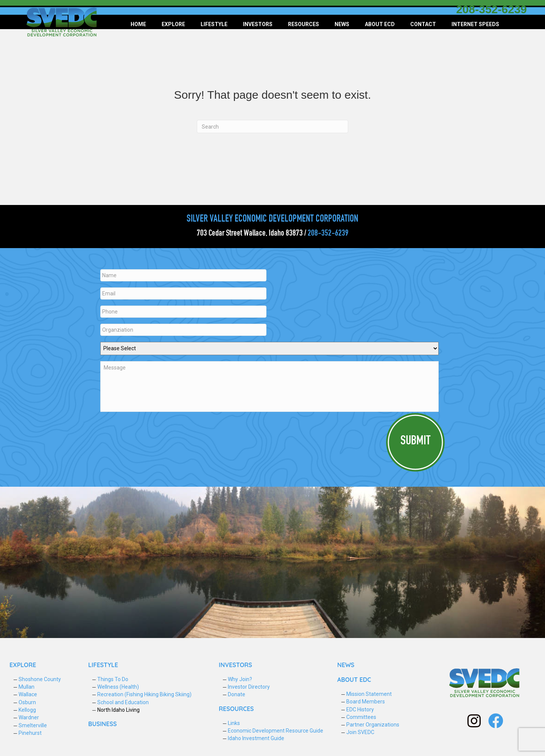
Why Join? (240, 679)
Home (138, 24)
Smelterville (33, 725)
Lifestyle (214, 24)
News (342, 24)
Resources (304, 24)
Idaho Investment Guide (256, 738)
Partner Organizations (373, 725)
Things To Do (113, 679)
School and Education (123, 702)
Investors (258, 24)
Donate (237, 694)
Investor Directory (249, 687)
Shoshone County (40, 679)
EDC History (360, 709)
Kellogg (27, 710)
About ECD (380, 24)
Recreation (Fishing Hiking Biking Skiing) (144, 694)
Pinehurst (30, 733)
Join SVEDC (360, 732)
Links (234, 723)
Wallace (28, 694)
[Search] (272, 127)
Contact (423, 24)
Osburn (27, 702)
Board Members (366, 702)
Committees (361, 717)
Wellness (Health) (118, 687)
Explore (173, 24)
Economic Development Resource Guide (276, 731)
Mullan (26, 687)
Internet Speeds (475, 24)
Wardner (29, 717)
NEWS (346, 665)
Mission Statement (369, 694)
